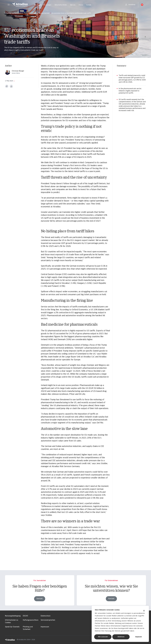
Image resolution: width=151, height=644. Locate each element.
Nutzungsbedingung (13, 616)
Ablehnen (121, 637)
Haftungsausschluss (31, 620)
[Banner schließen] (144, 611)
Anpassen (138, 637)
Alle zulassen (103, 637)
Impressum (45, 627)
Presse (81, 5)
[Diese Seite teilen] (7, 86)
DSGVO (25, 616)
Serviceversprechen (48, 620)
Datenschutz (46, 616)
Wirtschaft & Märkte (61, 5)
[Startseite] (20, 5)
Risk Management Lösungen (43, 5)
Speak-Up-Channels (12, 627)
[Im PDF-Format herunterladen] (11, 86)
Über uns (73, 5)
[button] (9, 5)
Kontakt (89, 5)
